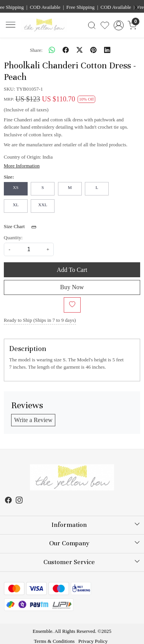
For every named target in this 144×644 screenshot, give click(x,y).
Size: (9, 177)
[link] (92, 25)
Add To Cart (72, 270)
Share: (36, 50)
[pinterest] (93, 50)
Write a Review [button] (33, 420)
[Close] (137, 7)
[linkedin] (107, 50)
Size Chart (23, 227)
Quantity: (13, 238)
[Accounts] (118, 25)
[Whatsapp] (52, 50)
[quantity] (29, 249)
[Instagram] (19, 501)
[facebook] (66, 50)
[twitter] (79, 50)
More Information (22, 166)
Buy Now (72, 287)
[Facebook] (9, 501)
